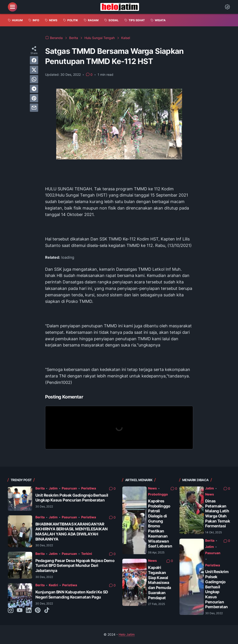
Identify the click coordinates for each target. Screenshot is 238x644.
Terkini (87, 554)
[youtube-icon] (20, 611)
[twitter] (34, 70)
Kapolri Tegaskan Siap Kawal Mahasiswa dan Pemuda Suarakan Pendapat (159, 583)
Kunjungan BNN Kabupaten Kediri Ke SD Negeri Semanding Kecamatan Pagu (72, 595)
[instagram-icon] (11, 611)
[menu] (12, 7)
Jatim (53, 488)
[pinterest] (34, 98)
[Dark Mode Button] (227, 7)
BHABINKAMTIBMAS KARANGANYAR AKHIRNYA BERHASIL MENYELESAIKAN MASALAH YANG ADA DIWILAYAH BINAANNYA (71, 532)
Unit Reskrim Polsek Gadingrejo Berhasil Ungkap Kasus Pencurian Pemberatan (72, 498)
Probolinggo (158, 494)
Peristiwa (89, 488)
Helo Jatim (127, 634)
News (152, 488)
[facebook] (34, 60)
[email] (34, 108)
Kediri (53, 585)
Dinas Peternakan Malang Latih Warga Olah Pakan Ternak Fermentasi (218, 514)
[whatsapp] (34, 79)
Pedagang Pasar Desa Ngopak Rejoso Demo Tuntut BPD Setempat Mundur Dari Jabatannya (75, 566)
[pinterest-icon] (38, 611)
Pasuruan (69, 488)
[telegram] (34, 89)
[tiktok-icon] (47, 611)
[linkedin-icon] (29, 611)
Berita (40, 488)
